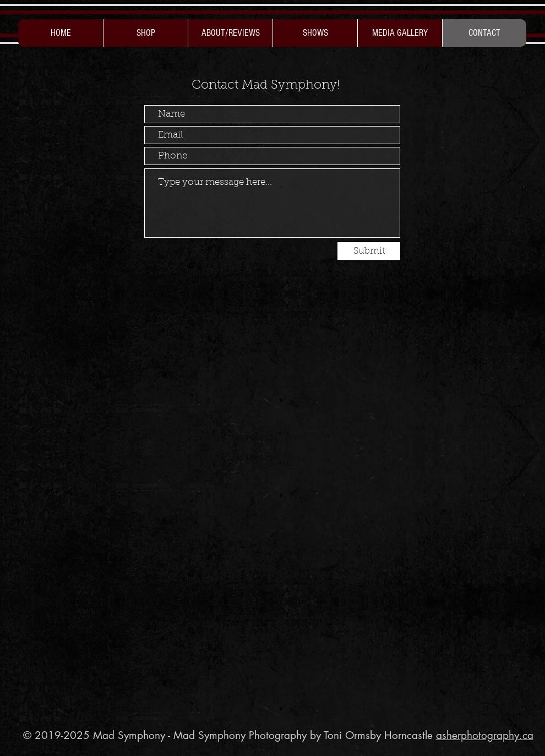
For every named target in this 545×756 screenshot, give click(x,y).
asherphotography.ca (485, 735)
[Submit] (369, 251)
